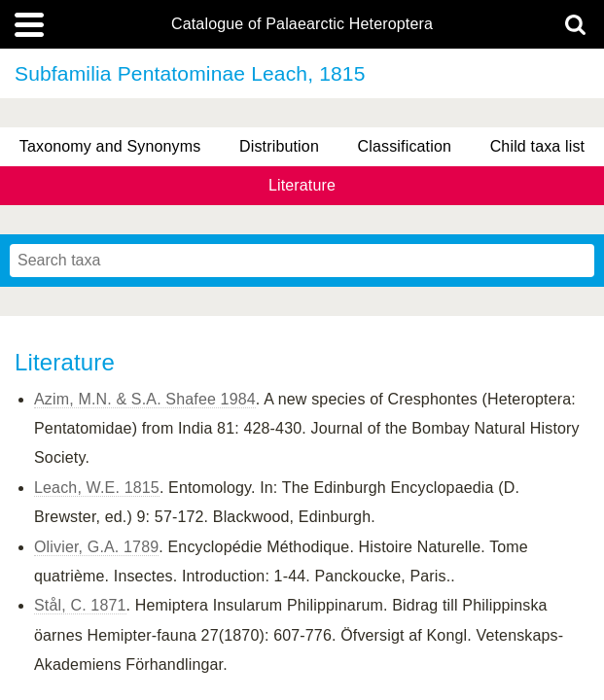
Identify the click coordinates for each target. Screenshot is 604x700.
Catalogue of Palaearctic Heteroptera (302, 24)
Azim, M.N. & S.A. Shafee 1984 (145, 399)
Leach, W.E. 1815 (97, 488)
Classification (405, 146)
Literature (302, 185)
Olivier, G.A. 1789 (96, 547)
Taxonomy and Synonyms (110, 146)
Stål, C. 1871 (80, 605)
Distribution (279, 146)
